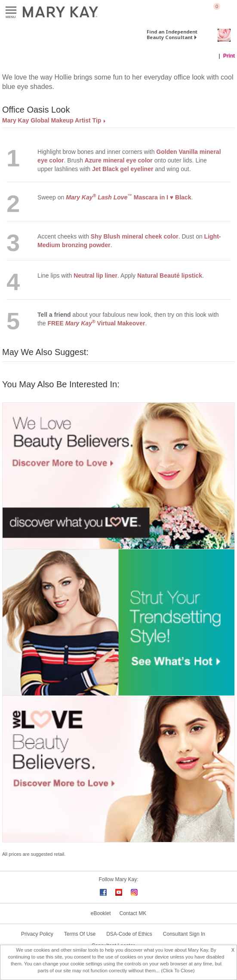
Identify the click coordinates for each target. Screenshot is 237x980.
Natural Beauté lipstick (170, 276)
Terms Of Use (80, 934)
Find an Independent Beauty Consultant (172, 34)
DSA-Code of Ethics (129, 934)
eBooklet (101, 913)
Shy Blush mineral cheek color (135, 236)
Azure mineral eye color (119, 160)
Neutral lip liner (95, 276)
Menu (11, 11)
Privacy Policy (37, 934)
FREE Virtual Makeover (96, 323)
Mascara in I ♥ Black (128, 197)
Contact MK (133, 913)
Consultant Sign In (184, 934)
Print (229, 56)
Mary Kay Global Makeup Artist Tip (52, 120)
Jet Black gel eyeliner (123, 169)
